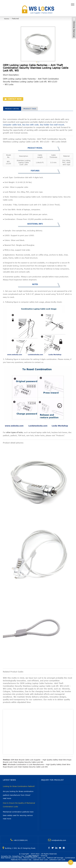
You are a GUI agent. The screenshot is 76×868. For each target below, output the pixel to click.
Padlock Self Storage (55, 858)
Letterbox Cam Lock (57, 860)
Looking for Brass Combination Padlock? (19, 786)
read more (7, 798)
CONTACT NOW (14, 99)
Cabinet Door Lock (40, 860)
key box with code (31, 125)
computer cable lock (12, 125)
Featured (15, 19)
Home (6, 19)
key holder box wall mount (52, 125)
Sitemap (44, 856)
